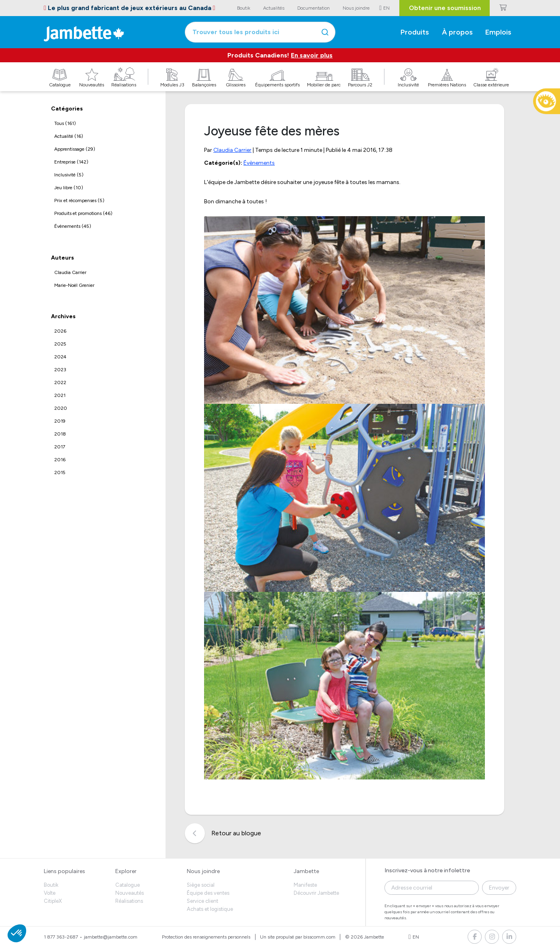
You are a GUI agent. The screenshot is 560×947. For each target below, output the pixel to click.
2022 (60, 382)
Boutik (51, 885)
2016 (60, 460)
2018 (60, 434)
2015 (60, 472)
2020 (61, 408)
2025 (60, 344)
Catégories (67, 109)
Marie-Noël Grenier (74, 285)
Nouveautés (130, 893)
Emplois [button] (498, 32)
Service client (202, 901)
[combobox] (260, 32)
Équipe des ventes (208, 893)
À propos (457, 32)
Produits (415, 32)
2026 (60, 331)
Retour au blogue (223, 833)
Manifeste (305, 885)
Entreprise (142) (71, 162)
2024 (60, 357)
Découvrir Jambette (316, 893)
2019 (60, 421)
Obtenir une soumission (445, 8)
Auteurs (62, 258)
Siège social (201, 885)
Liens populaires (64, 871)
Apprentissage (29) (75, 149)
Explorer (126, 871)
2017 (60, 447)
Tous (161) (65, 123)
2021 (60, 395)
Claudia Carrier (70, 272)
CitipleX (53, 901)
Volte (50, 893)
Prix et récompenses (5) (79, 200)
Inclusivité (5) (69, 175)
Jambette (306, 871)
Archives (63, 316)
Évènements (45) (73, 226)
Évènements (259, 163)
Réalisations (129, 901)
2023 (60, 370)
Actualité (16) (69, 136)
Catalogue (128, 885)
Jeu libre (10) (69, 188)
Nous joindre (203, 871)
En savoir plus (312, 55)
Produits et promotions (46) (83, 213)
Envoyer (499, 888)
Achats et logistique (210, 909)
